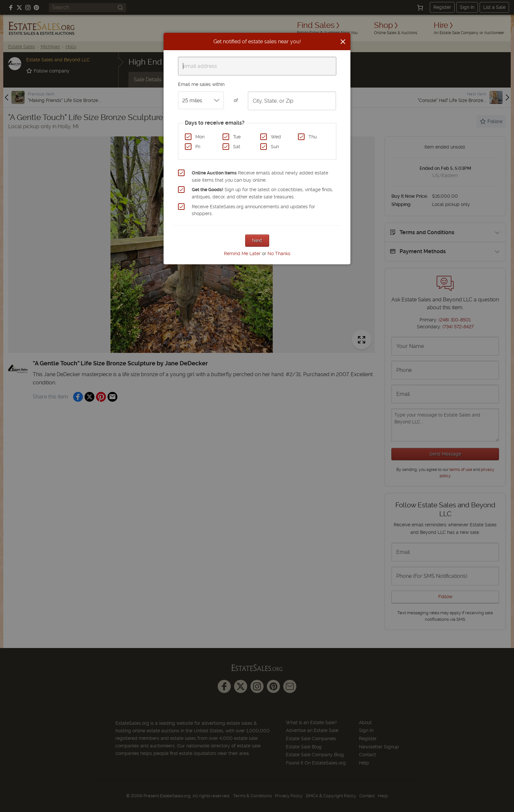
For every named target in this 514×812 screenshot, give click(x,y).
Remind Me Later (242, 254)
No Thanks (279, 254)
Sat (237, 147)
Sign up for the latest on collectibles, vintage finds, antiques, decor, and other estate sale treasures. (262, 193)
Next (257, 240)
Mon (200, 137)
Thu (313, 137)
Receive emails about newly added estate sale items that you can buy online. (260, 176)
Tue (237, 137)
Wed (276, 137)
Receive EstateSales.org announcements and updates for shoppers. (253, 210)
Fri (198, 147)
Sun (275, 147)
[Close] (343, 42)
